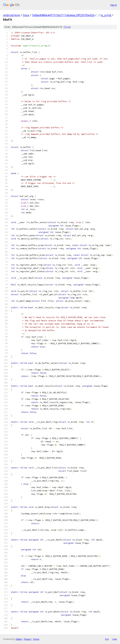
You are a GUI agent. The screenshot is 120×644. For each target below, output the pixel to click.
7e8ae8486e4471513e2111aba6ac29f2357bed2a (63, 15)
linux (26, 15)
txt (107, 639)
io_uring (106, 15)
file (67, 27)
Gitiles (19, 639)
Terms (36, 639)
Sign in (114, 5)
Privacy (27, 639)
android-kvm (12, 15)
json (114, 639)
